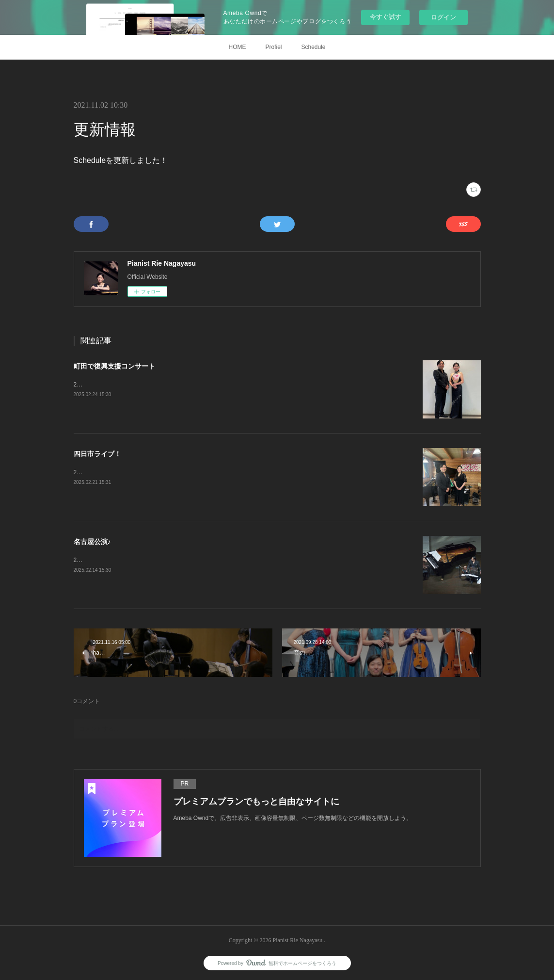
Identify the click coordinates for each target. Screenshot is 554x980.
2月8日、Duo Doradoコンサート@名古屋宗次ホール (142, 560)
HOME (237, 47)
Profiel (273, 47)
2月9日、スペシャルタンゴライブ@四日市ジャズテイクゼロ (153, 472)
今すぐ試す (386, 17)
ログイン (443, 17)
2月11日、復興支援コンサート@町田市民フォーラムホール (151, 385)
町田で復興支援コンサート (114, 366)
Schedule (313, 47)
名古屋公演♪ (92, 542)
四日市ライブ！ (97, 454)
